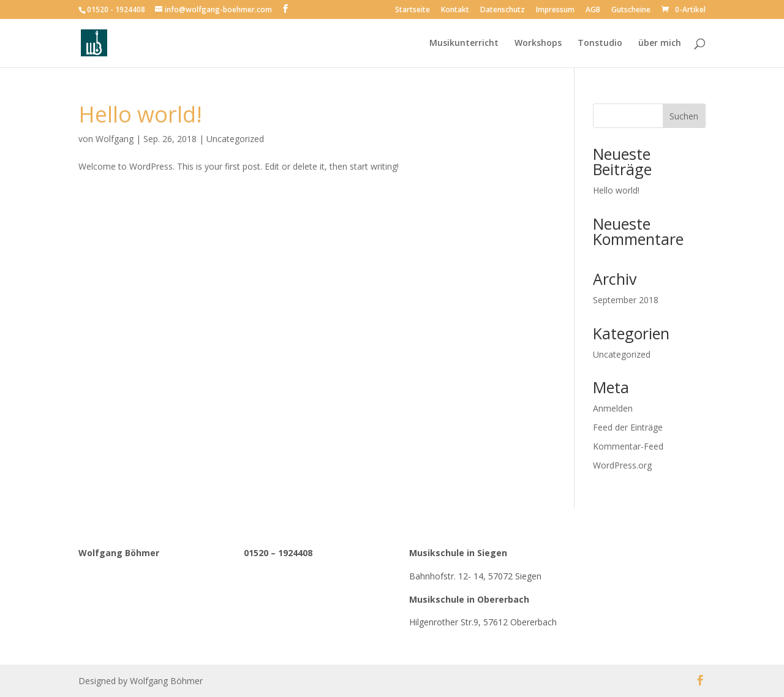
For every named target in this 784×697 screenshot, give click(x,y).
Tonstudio (600, 43)
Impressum (555, 10)
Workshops (538, 43)
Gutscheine (631, 10)
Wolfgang (115, 139)
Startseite (413, 10)
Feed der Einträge (628, 427)
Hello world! (140, 114)
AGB (593, 10)
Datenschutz (503, 10)
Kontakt (455, 10)
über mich (660, 43)
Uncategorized (235, 139)
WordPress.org (622, 465)
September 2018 (626, 300)
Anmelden (613, 408)
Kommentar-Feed (628, 446)
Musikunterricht (464, 43)
